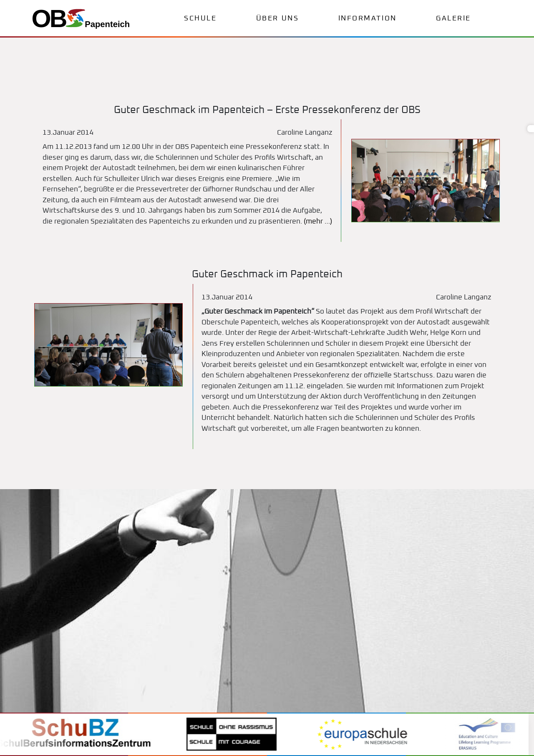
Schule (200, 19)
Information (368, 19)
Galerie (453, 19)
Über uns (277, 19)
